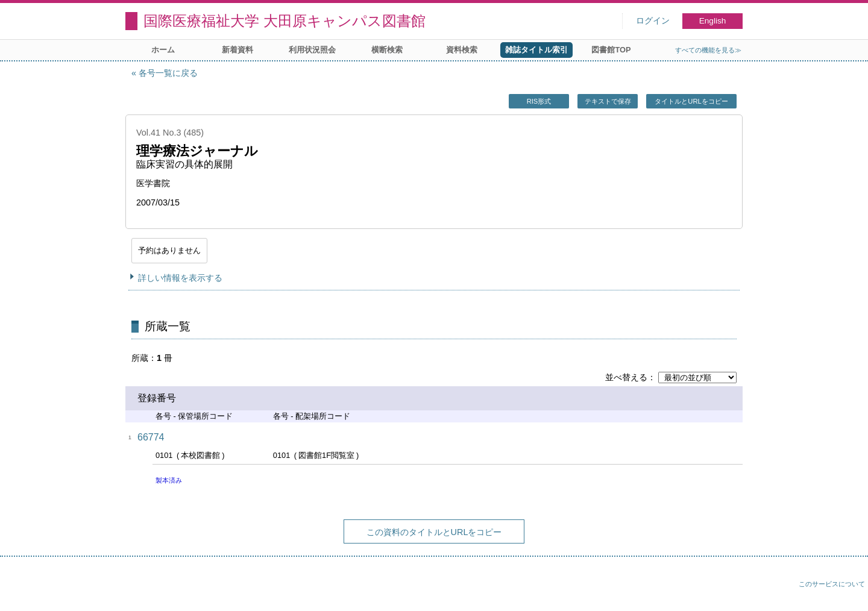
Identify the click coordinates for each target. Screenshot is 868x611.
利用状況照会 (312, 50)
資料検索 (462, 50)
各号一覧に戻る (168, 73)
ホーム (163, 50)
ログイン (653, 21)
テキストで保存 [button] (608, 101)
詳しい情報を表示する (180, 278)
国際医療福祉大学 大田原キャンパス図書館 (285, 21)
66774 (151, 437)
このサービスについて (832, 584)
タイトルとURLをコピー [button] (691, 101)
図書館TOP (611, 50)
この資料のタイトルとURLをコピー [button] (434, 532)
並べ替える (626, 377)
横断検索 (387, 50)
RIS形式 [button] (539, 101)
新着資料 (237, 50)
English (713, 21)
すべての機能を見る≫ (708, 50)
